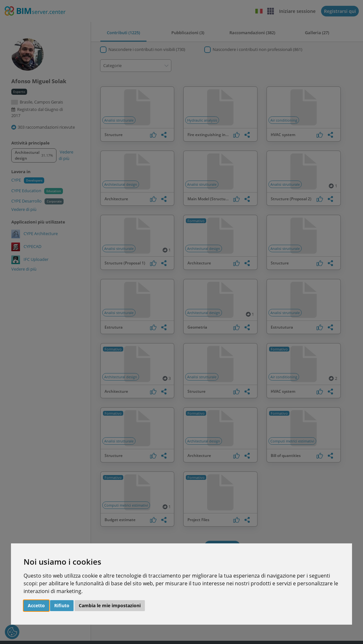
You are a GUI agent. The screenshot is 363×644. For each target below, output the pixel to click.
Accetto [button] (36, 605)
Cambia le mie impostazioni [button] (110, 605)
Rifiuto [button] (62, 605)
